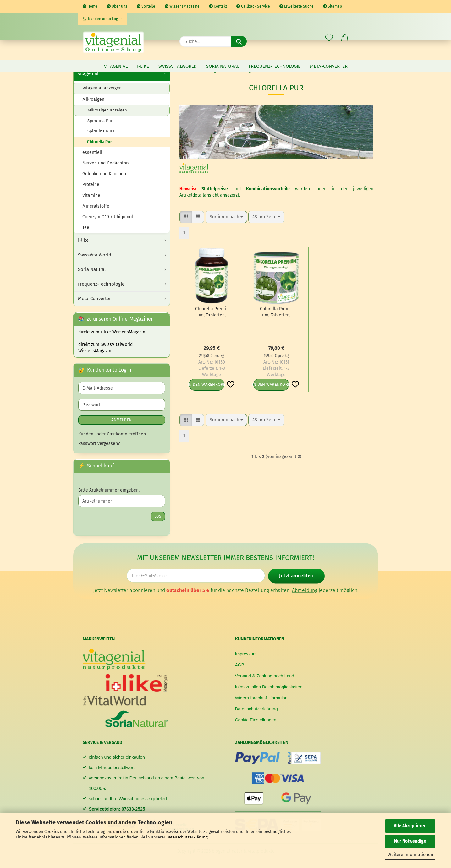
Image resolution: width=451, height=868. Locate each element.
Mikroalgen (93, 99)
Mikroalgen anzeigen (107, 110)
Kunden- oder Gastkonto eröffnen (112, 434)
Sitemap (333, 6)
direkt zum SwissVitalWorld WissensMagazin (105, 348)
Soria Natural (223, 66)
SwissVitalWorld (178, 66)
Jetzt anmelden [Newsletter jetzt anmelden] (296, 576)
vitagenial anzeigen (102, 88)
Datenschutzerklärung (187, 837)
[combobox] (226, 217)
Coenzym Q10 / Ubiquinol (108, 217)
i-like (143, 66)
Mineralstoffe (96, 206)
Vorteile (146, 6)
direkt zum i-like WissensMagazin (112, 332)
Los (158, 516)
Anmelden (122, 420)
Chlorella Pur (99, 142)
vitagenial (116, 66)
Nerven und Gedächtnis (106, 163)
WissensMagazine (182, 6)
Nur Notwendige (410, 841)
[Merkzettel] (329, 38)
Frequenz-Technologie (275, 66)
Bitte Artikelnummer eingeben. (109, 490)
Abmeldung (305, 590)
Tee (86, 227)
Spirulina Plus (101, 131)
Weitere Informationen (410, 855)
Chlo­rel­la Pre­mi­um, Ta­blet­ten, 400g (276, 312)
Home (90, 6)
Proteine (91, 184)
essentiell (92, 152)
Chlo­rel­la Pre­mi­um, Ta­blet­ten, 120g (212, 312)
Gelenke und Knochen (104, 174)
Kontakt (218, 6)
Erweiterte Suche (297, 6)
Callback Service (253, 6)
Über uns (117, 6)
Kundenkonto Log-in (103, 19)
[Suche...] (239, 41)
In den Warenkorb (207, 384)
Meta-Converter (329, 66)
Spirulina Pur (100, 121)
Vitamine (91, 195)
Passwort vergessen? (99, 443)
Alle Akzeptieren (410, 826)
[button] (345, 38)
